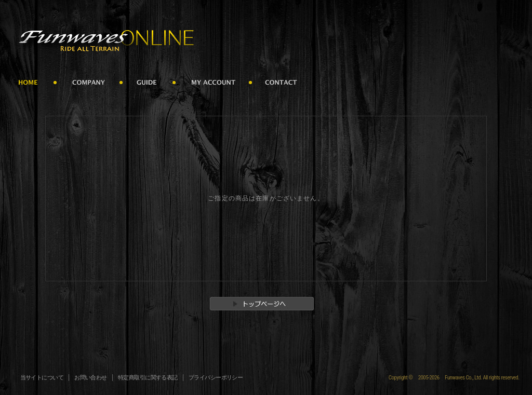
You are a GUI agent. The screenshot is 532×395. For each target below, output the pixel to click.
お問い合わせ (91, 378)
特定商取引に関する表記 (148, 378)
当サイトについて (42, 378)
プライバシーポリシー (216, 378)
